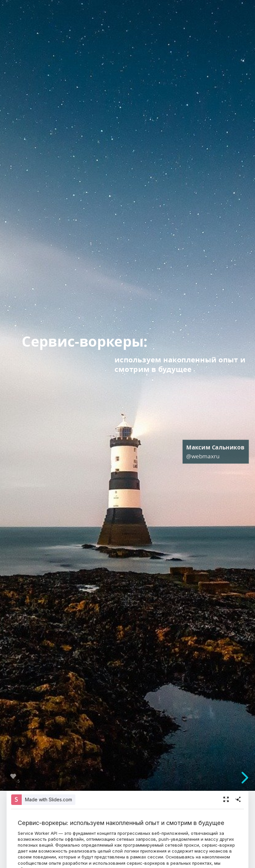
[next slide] (246, 778)
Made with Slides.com (49, 799)
